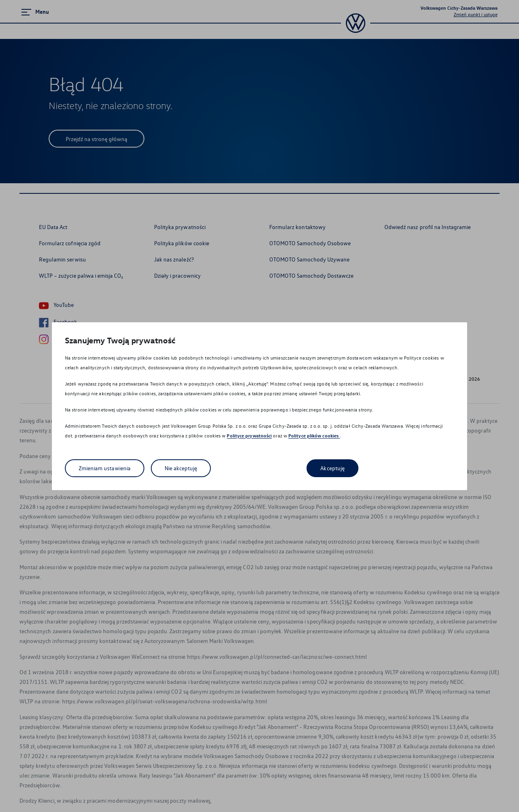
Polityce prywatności (249, 436)
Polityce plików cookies (314, 436)
